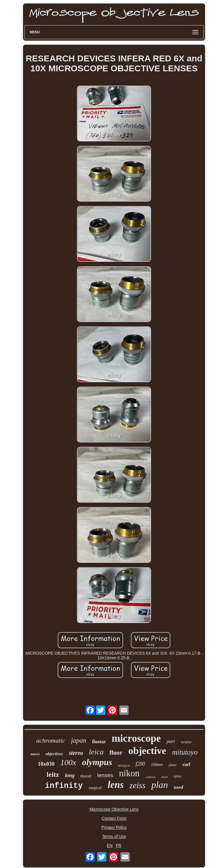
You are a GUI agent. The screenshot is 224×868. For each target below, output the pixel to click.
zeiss (138, 785)
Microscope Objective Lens (114, 809)
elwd (164, 777)
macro (35, 754)
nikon (129, 773)
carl (187, 764)
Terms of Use (114, 836)
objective (147, 751)
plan (160, 785)
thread (86, 776)
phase (173, 765)
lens (116, 785)
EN (110, 845)
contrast (151, 777)
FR (119, 845)
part (171, 741)
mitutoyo (185, 752)
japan (78, 740)
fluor (116, 753)
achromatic (51, 740)
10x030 (46, 764)
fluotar (99, 742)
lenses (105, 775)
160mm (157, 765)
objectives (54, 754)
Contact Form (114, 818)
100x (68, 762)
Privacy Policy (114, 827)
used (178, 787)
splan (177, 776)
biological (124, 766)
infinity (64, 786)
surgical (95, 788)
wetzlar (186, 742)
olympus (97, 762)
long (70, 775)
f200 (140, 764)
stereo (76, 753)
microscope (136, 738)
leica (96, 752)
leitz (53, 774)
